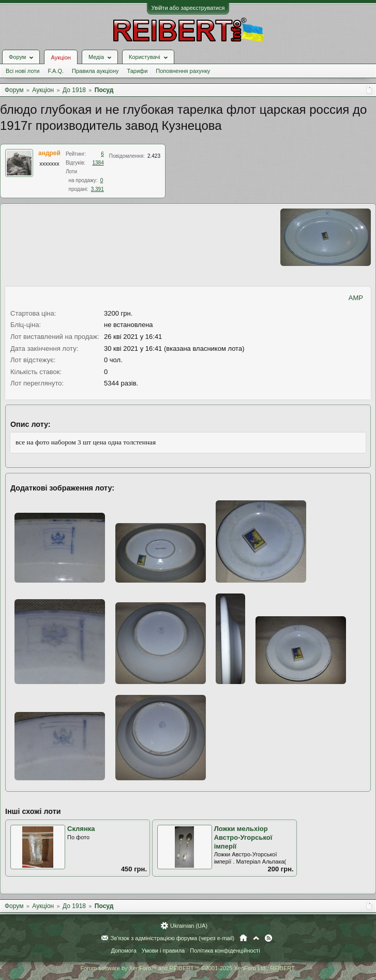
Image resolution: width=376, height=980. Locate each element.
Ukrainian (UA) (189, 926)
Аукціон (61, 57)
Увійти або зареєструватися (188, 8)
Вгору (256, 938)
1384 (98, 163)
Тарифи (138, 71)
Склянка (81, 829)
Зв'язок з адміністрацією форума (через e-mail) (173, 938)
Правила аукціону (95, 71)
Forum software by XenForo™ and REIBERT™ (188, 968)
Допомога (123, 951)
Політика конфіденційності (225, 951)
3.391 (97, 189)
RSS (268, 938)
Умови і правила (163, 951)
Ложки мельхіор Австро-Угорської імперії (243, 837)
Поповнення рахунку (183, 71)
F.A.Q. (56, 71)
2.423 (154, 156)
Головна (243, 938)
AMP (356, 298)
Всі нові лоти (22, 71)
